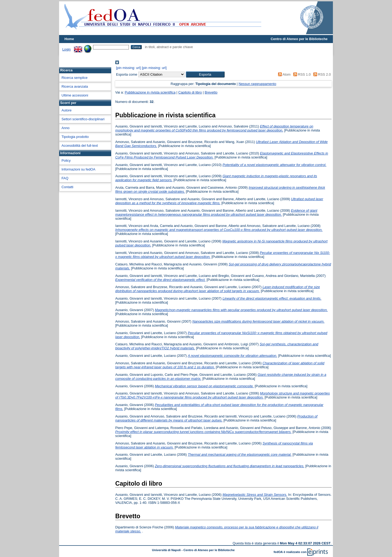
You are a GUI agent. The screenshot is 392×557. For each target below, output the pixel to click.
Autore (67, 110)
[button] (205, 74)
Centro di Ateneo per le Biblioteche (299, 39)
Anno (66, 128)
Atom (284, 74)
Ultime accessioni (75, 95)
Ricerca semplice (74, 78)
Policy (66, 160)
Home (69, 39)
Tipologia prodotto (75, 137)
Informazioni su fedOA (78, 169)
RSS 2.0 (321, 74)
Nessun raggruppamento (257, 84)
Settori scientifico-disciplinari (83, 119)
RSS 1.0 (301, 74)
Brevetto (211, 92)
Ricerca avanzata (75, 86)
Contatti (67, 187)
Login (66, 49)
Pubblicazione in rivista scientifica (150, 92)
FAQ (65, 178)
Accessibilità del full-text (80, 146)
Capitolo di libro (190, 92)
